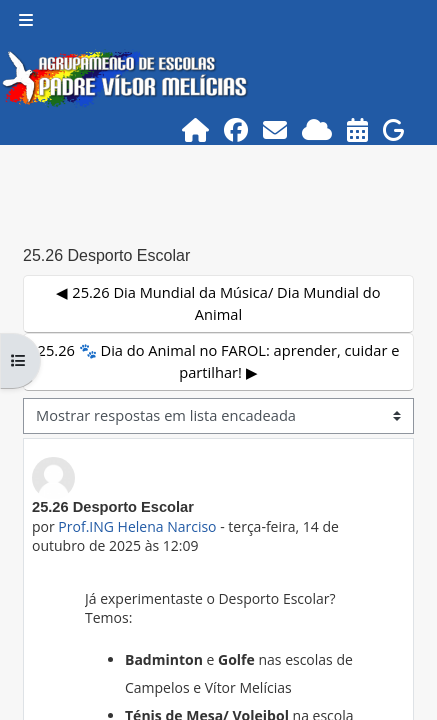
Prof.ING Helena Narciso (137, 526)
